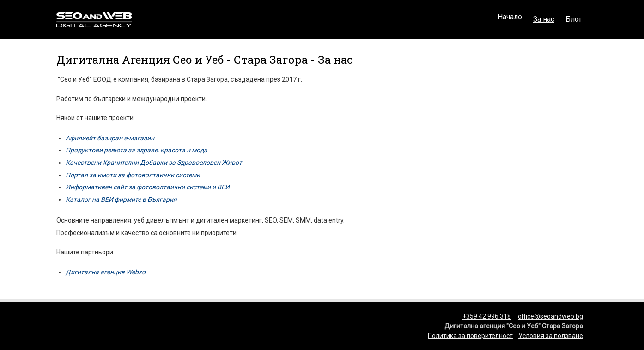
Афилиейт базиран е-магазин (110, 138)
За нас (544, 19)
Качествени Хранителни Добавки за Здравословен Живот (154, 163)
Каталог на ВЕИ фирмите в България (121, 199)
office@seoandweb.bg (550, 316)
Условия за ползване (551, 336)
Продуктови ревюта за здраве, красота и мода (137, 150)
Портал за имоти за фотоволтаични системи (133, 175)
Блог (574, 19)
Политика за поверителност (470, 336)
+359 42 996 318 (487, 316)
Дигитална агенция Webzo (106, 272)
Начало (510, 19)
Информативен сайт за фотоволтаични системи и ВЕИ (148, 187)
